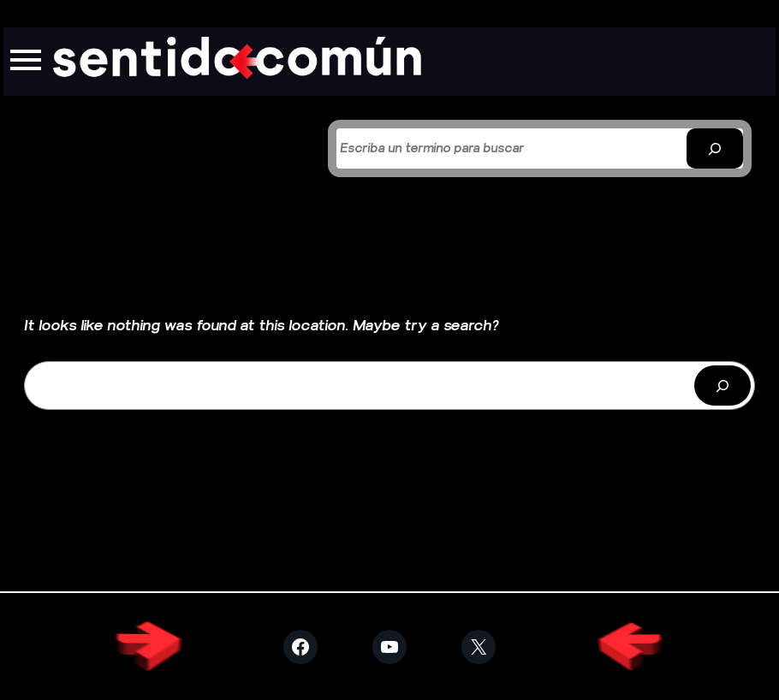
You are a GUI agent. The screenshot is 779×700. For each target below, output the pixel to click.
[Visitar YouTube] (389, 647)
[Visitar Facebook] (300, 647)
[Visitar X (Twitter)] (479, 647)
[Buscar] (715, 148)
